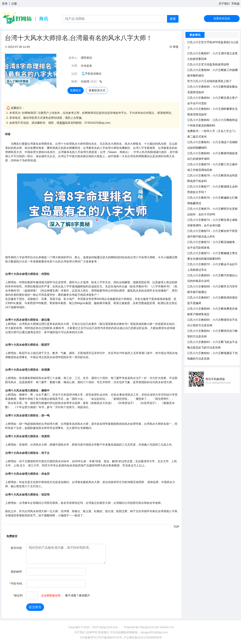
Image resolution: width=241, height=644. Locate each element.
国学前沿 (86, 58)
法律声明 (92, 632)
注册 (14, 4)
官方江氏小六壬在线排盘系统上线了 (209, 81)
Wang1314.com (150, 627)
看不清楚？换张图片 (78, 595)
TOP (176, 527)
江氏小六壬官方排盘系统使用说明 (208, 64)
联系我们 (104, 632)
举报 (174, 47)
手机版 (235, 4)
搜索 (173, 19)
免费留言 (76, 90)
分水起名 (86, 66)
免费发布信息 (222, 18)
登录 (5, 4)
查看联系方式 (97, 90)
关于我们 (224, 4)
